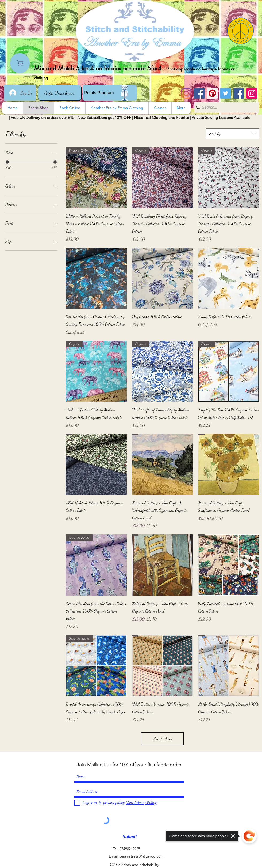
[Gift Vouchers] (60, 93)
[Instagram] (186, 93)
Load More (163, 739)
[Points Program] (110, 93)
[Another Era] (239, 93)
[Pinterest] (212, 93)
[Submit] (130, 837)
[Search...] (225, 107)
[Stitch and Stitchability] (199, 93)
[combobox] (233, 134)
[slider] (7, 162)
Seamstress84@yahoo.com (142, 856)
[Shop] (20, 63)
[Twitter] (226, 93)
